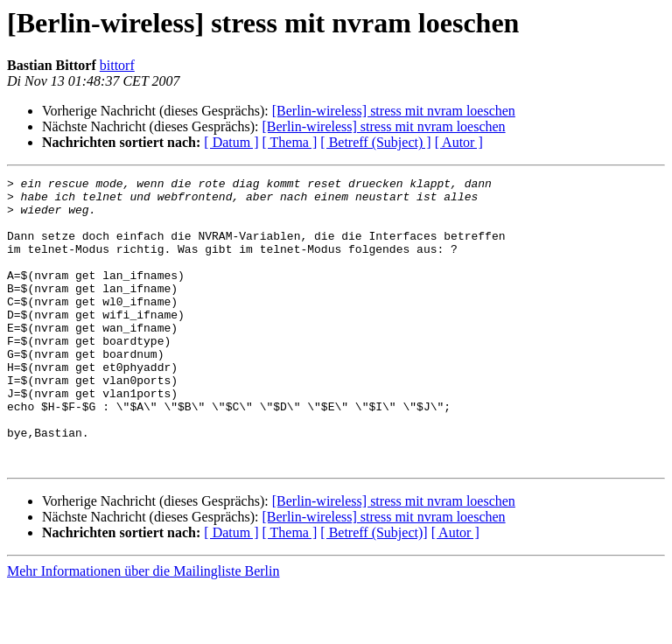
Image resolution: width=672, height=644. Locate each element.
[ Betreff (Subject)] (374, 590)
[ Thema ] (290, 142)
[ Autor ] (459, 142)
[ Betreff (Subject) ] (375, 142)
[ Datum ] (231, 142)
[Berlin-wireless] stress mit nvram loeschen (394, 111)
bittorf (117, 65)
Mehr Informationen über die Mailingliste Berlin (143, 629)
